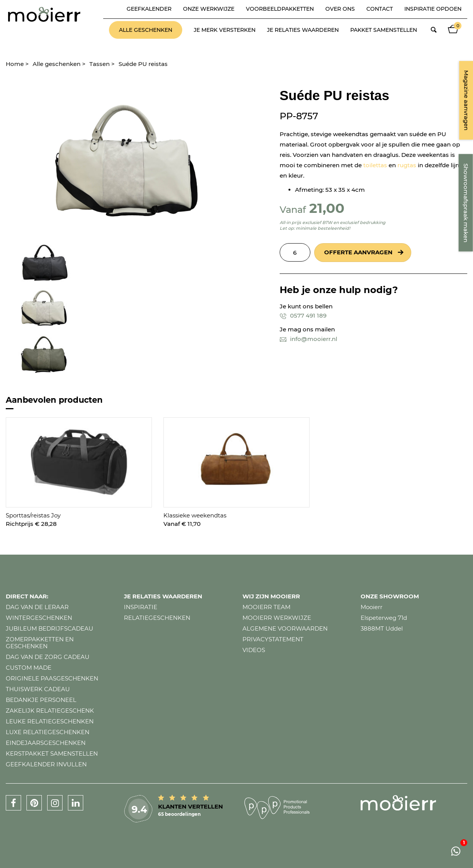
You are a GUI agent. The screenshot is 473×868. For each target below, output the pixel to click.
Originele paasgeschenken (52, 678)
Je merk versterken (225, 30)
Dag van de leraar (37, 607)
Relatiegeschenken (157, 618)
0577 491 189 (303, 315)
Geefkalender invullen (46, 764)
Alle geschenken (146, 30)
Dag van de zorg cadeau (48, 657)
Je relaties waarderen (303, 30)
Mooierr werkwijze (277, 618)
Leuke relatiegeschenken (50, 721)
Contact (380, 9)
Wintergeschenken (39, 618)
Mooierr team (266, 607)
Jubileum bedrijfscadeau (49, 628)
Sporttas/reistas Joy (33, 515)
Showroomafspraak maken (466, 203)
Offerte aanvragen (358, 252)
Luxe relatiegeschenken (48, 732)
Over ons (340, 9)
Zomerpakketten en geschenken (40, 643)
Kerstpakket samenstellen (52, 754)
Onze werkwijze (209, 9)
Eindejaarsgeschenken (46, 743)
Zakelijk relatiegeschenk (50, 711)
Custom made (29, 668)
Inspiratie (141, 607)
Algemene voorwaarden (285, 628)
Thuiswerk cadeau (38, 689)
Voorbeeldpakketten (280, 9)
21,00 (327, 208)
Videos (254, 650)
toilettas (375, 165)
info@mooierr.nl (308, 339)
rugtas (407, 165)
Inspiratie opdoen (433, 9)
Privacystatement (273, 639)
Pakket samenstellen (384, 30)
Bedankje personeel (41, 700)
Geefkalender (149, 9)
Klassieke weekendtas (195, 515)
